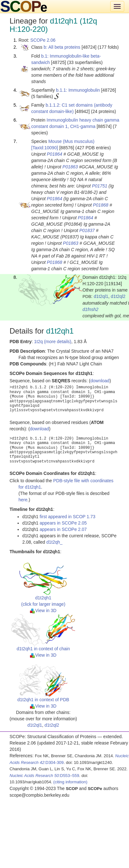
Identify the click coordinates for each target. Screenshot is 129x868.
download (100, 381)
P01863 (70, 167)
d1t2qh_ (55, 542)
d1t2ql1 (101, 296)
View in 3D (43, 610)
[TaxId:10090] (45, 148)
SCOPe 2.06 (43, 40)
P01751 (100, 186)
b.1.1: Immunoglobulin (78, 90)
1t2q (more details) (53, 342)
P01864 (54, 154)
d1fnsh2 (90, 309)
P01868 (101, 205)
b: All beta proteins (62, 47)
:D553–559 (44, 776)
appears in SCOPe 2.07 (63, 529)
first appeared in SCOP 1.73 (68, 517)
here (23, 500)
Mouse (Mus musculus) (72, 141)
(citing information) (70, 782)
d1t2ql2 (118, 296)
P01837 (87, 230)
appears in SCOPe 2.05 (63, 523)
